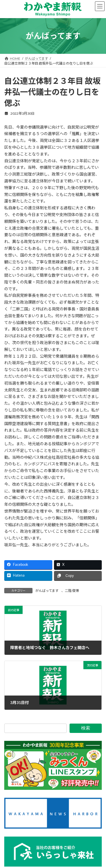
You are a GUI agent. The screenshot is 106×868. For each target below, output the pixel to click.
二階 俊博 (72, 591)
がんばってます (47, 591)
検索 (86, 728)
